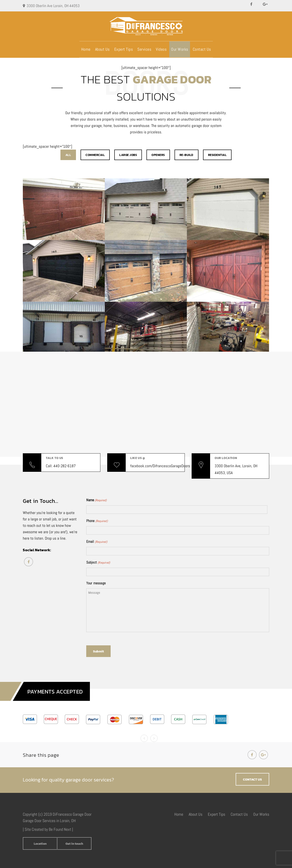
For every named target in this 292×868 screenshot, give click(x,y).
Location (40, 844)
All (68, 155)
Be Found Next (60, 829)
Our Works (180, 49)
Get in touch (74, 844)
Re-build (186, 155)
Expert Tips (124, 49)
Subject (98, 563)
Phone (97, 521)
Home (86, 49)
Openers (158, 155)
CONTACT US (252, 780)
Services (144, 49)
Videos (161, 49)
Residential (217, 155)
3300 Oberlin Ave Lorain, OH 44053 (53, 6)
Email (97, 542)
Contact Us (202, 49)
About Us (102, 49)
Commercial (95, 155)
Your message (96, 583)
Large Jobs (128, 155)
